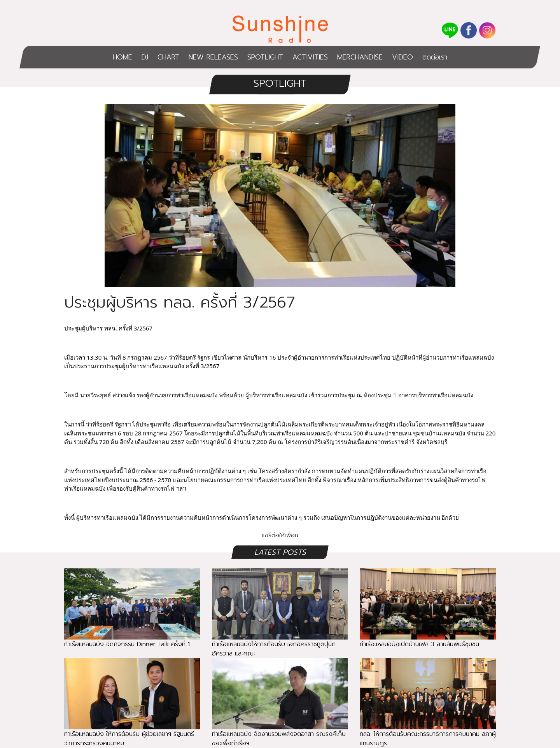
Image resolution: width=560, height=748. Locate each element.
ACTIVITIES (310, 57)
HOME (122, 57)
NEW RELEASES (213, 57)
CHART (168, 57)
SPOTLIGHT (265, 57)
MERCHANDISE (360, 57)
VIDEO (402, 57)
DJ (145, 57)
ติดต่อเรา (435, 57)
